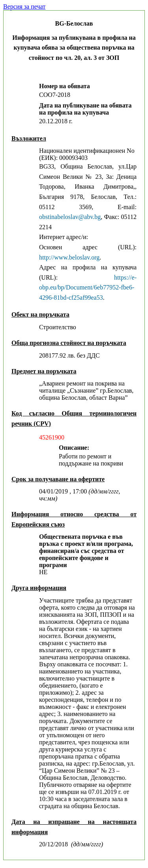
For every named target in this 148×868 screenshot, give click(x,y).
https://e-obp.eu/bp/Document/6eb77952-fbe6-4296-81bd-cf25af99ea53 (88, 287)
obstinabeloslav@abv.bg (70, 217)
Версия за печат (24, 6)
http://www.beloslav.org (69, 257)
